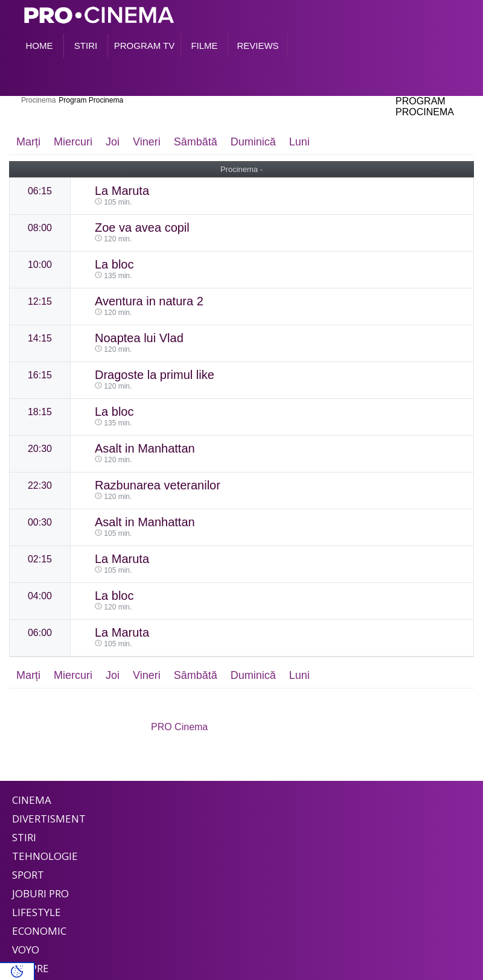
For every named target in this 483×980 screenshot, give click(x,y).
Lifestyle (37, 912)
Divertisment (49, 819)
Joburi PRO (40, 893)
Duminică (253, 142)
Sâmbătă (196, 142)
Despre (30, 968)
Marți (28, 142)
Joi (113, 142)
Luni (299, 142)
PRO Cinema (179, 727)
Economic (39, 931)
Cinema (32, 800)
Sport (28, 875)
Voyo (26, 950)
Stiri (24, 837)
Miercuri (73, 142)
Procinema (38, 100)
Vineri (147, 142)
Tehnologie (45, 856)
